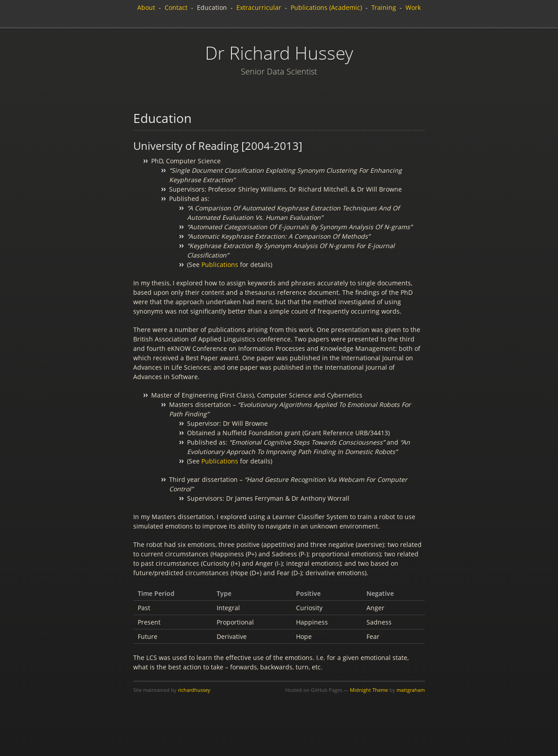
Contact (176, 7)
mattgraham (411, 690)
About (146, 7)
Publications (220, 264)
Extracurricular (259, 7)
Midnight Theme (369, 690)
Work (413, 7)
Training (384, 7)
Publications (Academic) (326, 7)
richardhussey (194, 690)
